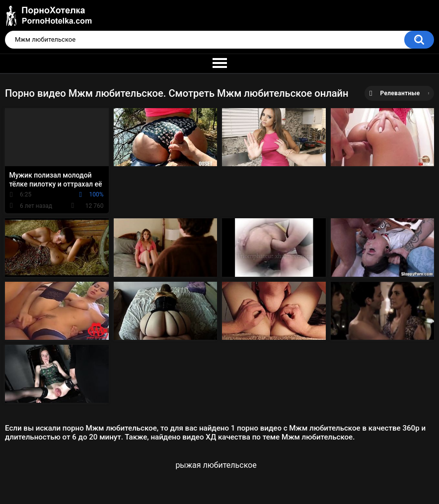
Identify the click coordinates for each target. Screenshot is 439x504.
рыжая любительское (216, 465)
